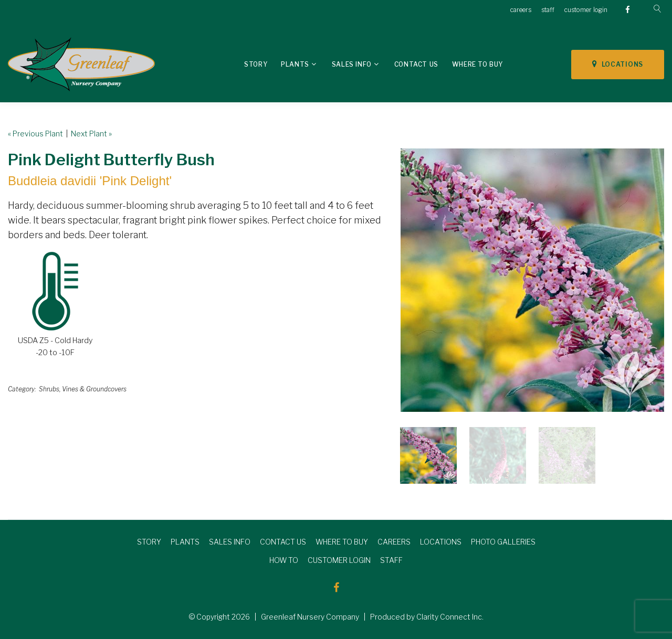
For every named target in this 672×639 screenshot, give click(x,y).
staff (548, 10)
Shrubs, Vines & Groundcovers (83, 389)
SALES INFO (230, 542)
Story (256, 64)
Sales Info (352, 64)
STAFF (391, 560)
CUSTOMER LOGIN (339, 560)
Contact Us (416, 64)
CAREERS (394, 542)
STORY (149, 542)
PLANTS (185, 542)
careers (521, 10)
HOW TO (284, 560)
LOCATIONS (618, 64)
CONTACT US (283, 542)
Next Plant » (91, 134)
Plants (295, 64)
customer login (586, 10)
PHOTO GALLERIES (503, 542)
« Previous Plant (35, 134)
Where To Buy (477, 64)
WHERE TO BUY (342, 542)
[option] (532, 280)
